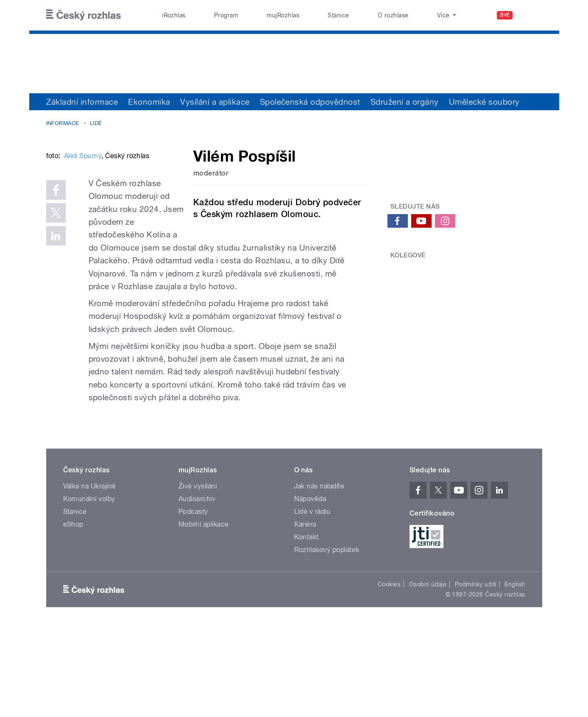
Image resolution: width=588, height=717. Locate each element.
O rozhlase (393, 15)
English (515, 674)
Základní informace (82, 102)
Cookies (389, 674)
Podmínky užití (476, 674)
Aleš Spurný (83, 284)
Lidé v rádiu (312, 601)
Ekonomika (149, 102)
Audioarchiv (197, 588)
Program (226, 15)
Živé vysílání (198, 576)
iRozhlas (174, 15)
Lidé (96, 123)
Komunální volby (89, 588)
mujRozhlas (283, 15)
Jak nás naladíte (319, 576)
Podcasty (193, 601)
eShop (73, 614)
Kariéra (305, 614)
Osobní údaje (428, 674)
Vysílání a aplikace (215, 102)
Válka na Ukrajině (90, 576)
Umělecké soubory (484, 102)
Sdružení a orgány (405, 102)
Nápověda (310, 588)
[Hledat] (531, 15)
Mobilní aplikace (204, 614)
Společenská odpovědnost (310, 102)
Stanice (338, 15)
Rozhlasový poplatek (327, 639)
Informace (63, 123)
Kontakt (307, 626)
